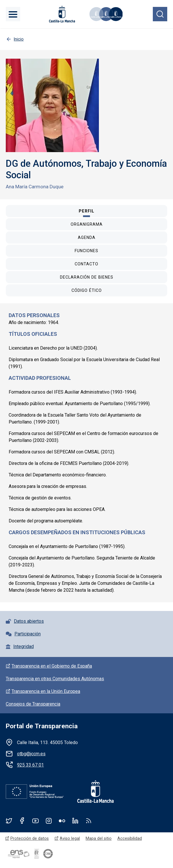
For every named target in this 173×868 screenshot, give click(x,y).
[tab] (86, 211)
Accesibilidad (130, 838)
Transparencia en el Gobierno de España (52, 666)
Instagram (49, 821)
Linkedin (75, 821)
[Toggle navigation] (13, 14)
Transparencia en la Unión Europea (46, 691)
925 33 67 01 (30, 765)
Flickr (62, 821)
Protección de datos (30, 838)
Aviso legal (70, 838)
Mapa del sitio (99, 838)
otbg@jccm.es (31, 754)
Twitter (9, 821)
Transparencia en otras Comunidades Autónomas (55, 679)
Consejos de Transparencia (33, 704)
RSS (89, 821)
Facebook (22, 821)
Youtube (35, 821)
